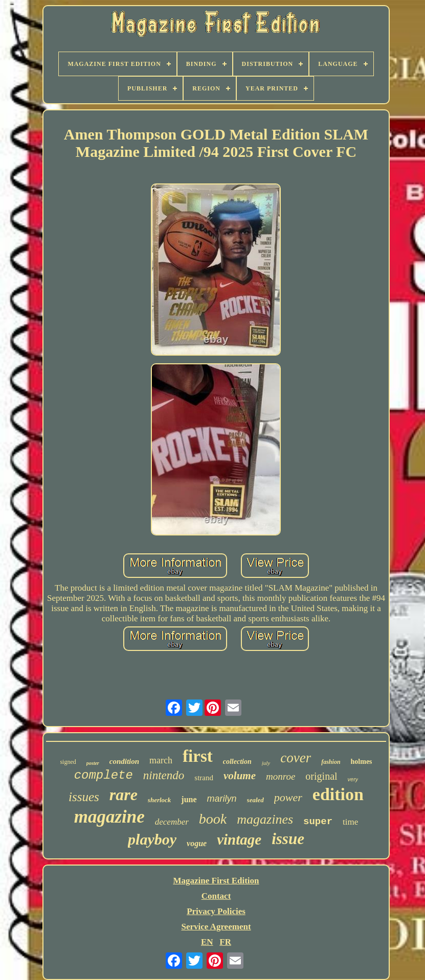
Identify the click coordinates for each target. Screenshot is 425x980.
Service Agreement (216, 927)
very (353, 779)
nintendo (164, 775)
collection (237, 762)
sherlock (160, 800)
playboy (152, 839)
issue (288, 839)
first (198, 756)
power (288, 797)
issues (84, 797)
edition (338, 794)
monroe (281, 776)
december (172, 822)
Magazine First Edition (216, 881)
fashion (331, 762)
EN (207, 942)
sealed (255, 800)
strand (204, 778)
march (161, 760)
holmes (362, 762)
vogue (197, 843)
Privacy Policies (216, 911)
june (189, 799)
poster (93, 763)
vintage (239, 839)
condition (124, 761)
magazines (265, 819)
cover (296, 758)
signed (68, 762)
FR (225, 942)
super (318, 822)
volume (240, 776)
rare (124, 795)
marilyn (222, 799)
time (350, 822)
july (266, 763)
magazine (109, 817)
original (321, 776)
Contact (216, 896)
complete (104, 775)
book (213, 819)
